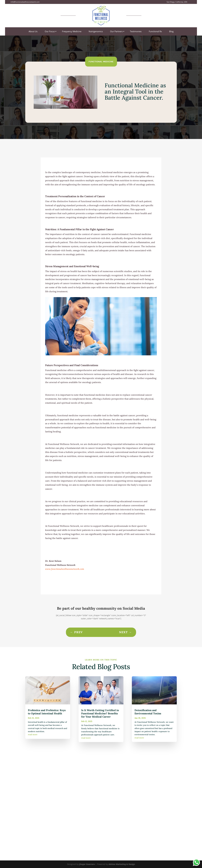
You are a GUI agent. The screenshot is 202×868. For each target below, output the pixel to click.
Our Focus (50, 32)
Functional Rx (155, 32)
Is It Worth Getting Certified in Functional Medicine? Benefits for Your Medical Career (100, 713)
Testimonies (136, 32)
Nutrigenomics (96, 32)
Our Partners (116, 32)
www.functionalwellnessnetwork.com (65, 569)
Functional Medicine (101, 61)
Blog (171, 32)
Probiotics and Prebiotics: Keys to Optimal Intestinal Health (47, 712)
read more (33, 734)
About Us (33, 32)
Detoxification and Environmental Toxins (148, 712)
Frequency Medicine (72, 32)
